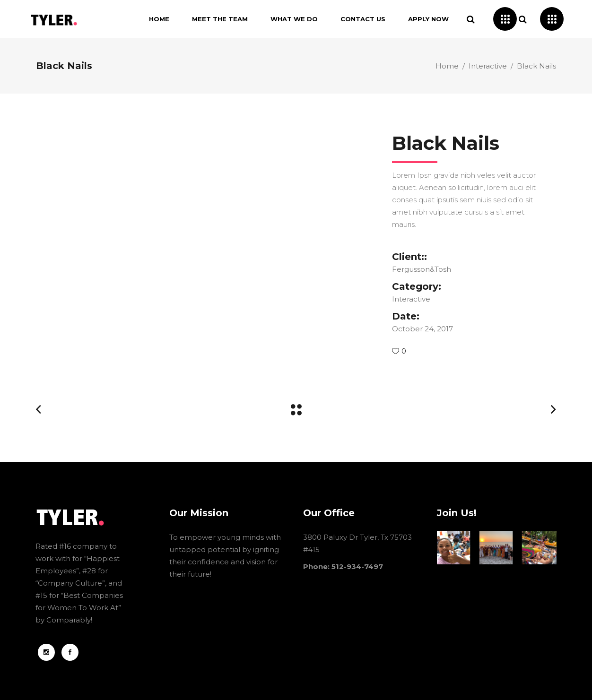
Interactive (488, 66)
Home (447, 66)
